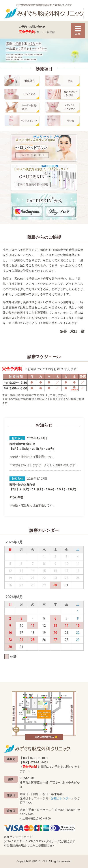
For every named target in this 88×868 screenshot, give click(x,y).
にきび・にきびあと (64, 94)
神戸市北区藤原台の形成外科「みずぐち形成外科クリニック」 (44, 14)
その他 (64, 121)
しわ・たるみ (24, 94)
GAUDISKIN (44, 177)
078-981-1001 (10, 30)
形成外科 (24, 81)
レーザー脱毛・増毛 (24, 107)
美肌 (64, 81)
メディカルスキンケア (64, 107)
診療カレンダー (61, 798)
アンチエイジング (24, 121)
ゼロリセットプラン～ (44, 148)
